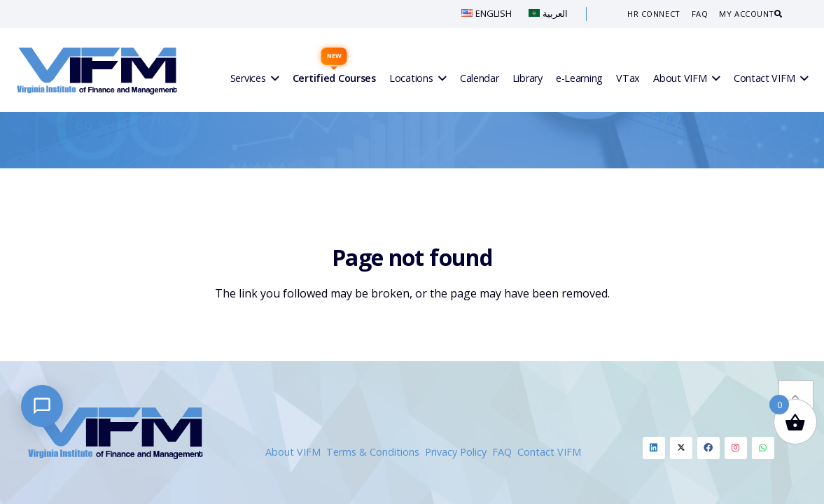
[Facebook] (708, 448)
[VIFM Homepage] (97, 70)
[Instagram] (736, 448)
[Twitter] (681, 448)
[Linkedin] (654, 448)
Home (380, 175)
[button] (796, 358)
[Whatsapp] (763, 448)
